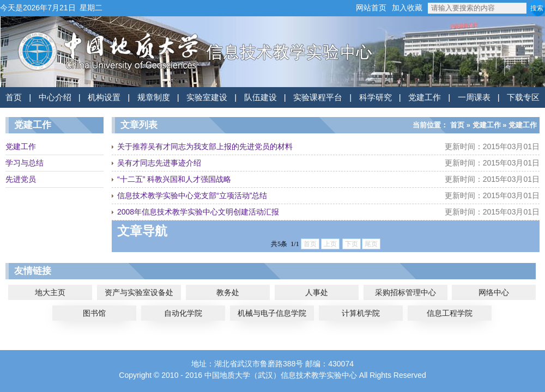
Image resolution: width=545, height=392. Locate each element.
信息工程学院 (450, 313)
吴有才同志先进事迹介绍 (159, 163)
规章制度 (154, 97)
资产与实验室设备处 (139, 292)
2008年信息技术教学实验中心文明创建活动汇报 (198, 212)
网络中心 (494, 292)
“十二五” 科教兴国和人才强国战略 (174, 179)
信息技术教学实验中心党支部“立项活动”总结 (192, 195)
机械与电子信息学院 (272, 313)
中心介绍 (55, 97)
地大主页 (50, 292)
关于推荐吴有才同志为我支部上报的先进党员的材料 (205, 146)
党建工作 (425, 97)
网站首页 (371, 8)
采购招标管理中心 (405, 292)
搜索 (537, 8)
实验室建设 (207, 97)
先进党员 (21, 179)
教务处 (228, 292)
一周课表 (474, 97)
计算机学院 (361, 313)
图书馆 (94, 313)
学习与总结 (25, 163)
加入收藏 (407, 8)
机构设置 (104, 97)
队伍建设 (261, 97)
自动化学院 (183, 313)
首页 (14, 97)
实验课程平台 (318, 97)
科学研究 (376, 97)
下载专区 (523, 97)
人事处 (317, 292)
